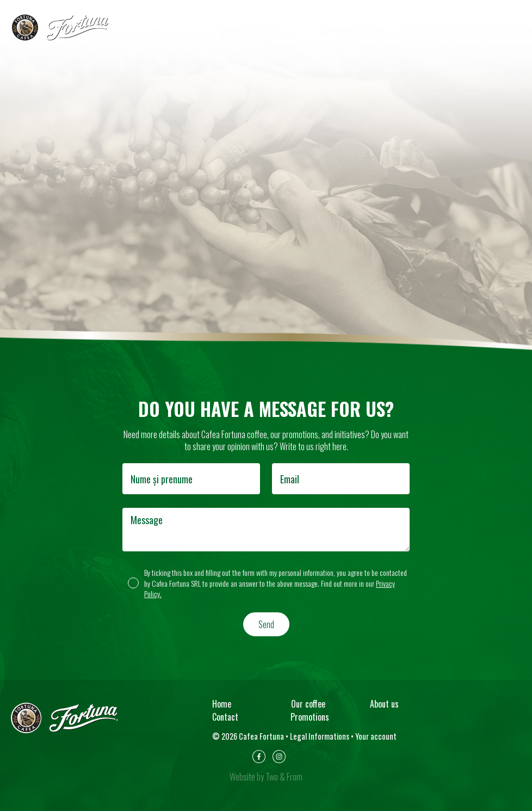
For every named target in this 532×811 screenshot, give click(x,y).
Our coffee (308, 704)
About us (384, 704)
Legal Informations (320, 736)
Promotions (310, 717)
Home (222, 704)
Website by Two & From (266, 777)
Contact (225, 717)
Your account (376, 736)
